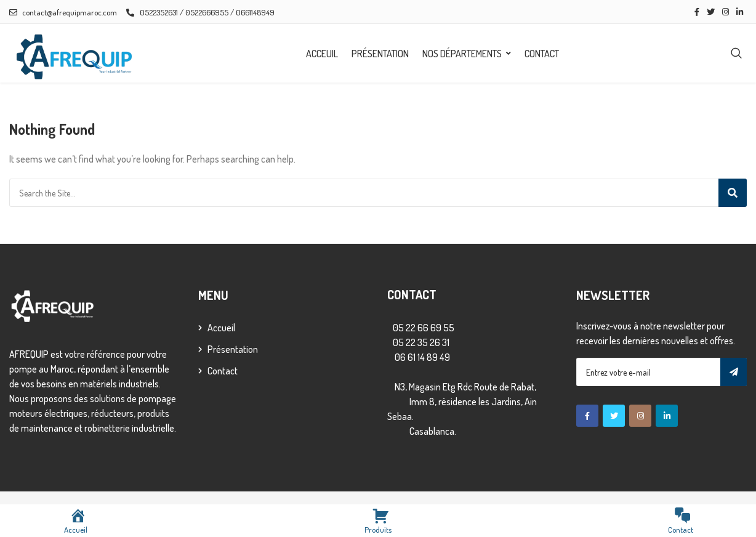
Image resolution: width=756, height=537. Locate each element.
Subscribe (734, 372)
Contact (542, 54)
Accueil (221, 328)
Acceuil (322, 54)
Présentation (380, 54)
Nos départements (462, 54)
